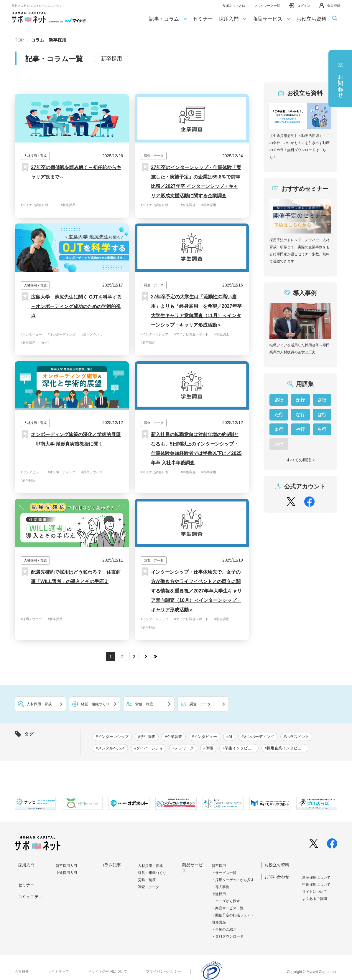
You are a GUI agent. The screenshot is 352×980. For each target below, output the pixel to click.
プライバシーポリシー (164, 971)
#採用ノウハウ (92, 335)
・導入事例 (221, 887)
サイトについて (315, 892)
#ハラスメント (296, 737)
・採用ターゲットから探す (233, 880)
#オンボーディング (62, 335)
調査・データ (149, 887)
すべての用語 (301, 460)
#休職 (208, 748)
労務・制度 (147, 880)
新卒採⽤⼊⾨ (66, 866)
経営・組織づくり (152, 873)
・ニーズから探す (226, 901)
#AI (229, 737)
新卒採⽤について (316, 878)
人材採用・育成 (150, 866)
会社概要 (22, 971)
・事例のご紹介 (224, 929)
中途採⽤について (316, 885)
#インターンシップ (154, 334)
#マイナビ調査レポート (38, 205)
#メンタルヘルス (110, 748)
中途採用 (219, 894)
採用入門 (233, 19)
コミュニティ (30, 897)
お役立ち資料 (311, 19)
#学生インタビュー (239, 748)
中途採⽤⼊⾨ (66, 873)
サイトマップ (58, 971)
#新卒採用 (68, 205)
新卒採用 (219, 866)
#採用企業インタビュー (285, 748)
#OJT (45, 343)
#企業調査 (188, 205)
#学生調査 (222, 334)
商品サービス (271, 19)
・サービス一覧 (224, 873)
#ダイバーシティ (149, 748)
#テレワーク (183, 748)
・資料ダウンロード (228, 936)
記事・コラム (168, 19)
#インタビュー (31, 335)
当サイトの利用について (108, 971)
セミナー (203, 19)
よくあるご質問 (315, 899)
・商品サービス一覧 (228, 908)
